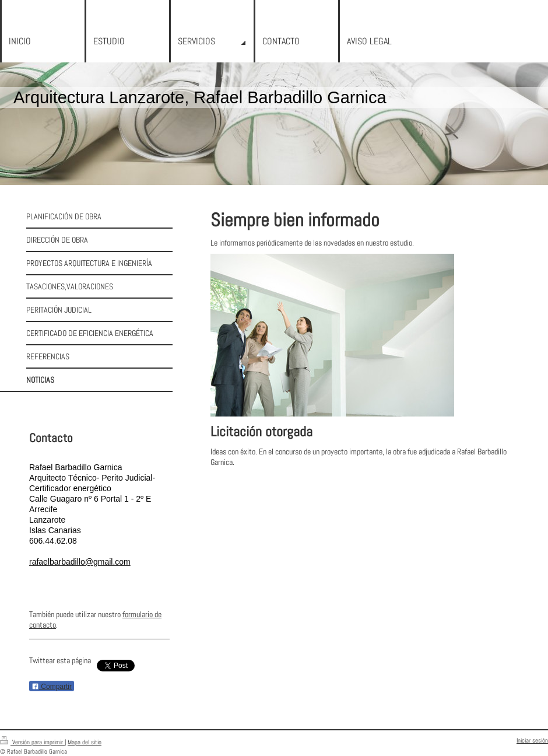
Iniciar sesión (532, 740)
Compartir (52, 687)
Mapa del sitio (85, 742)
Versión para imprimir (32, 742)
